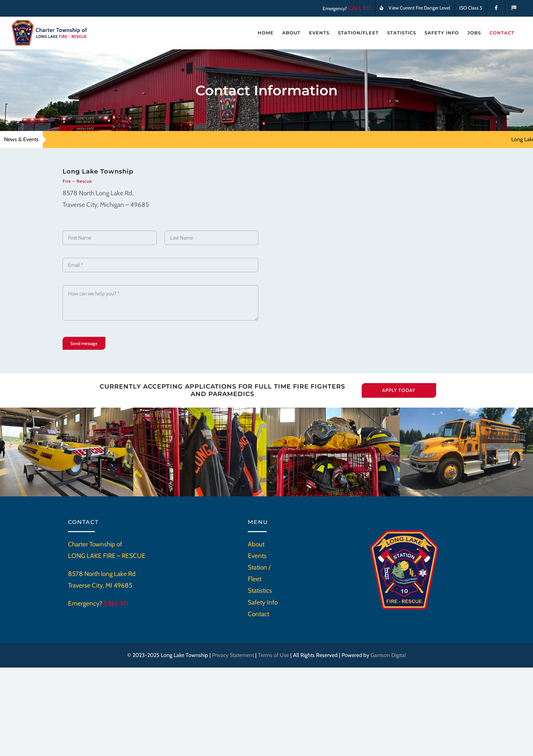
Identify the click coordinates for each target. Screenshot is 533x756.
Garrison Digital (388, 655)
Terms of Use (273, 655)
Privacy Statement (233, 655)
